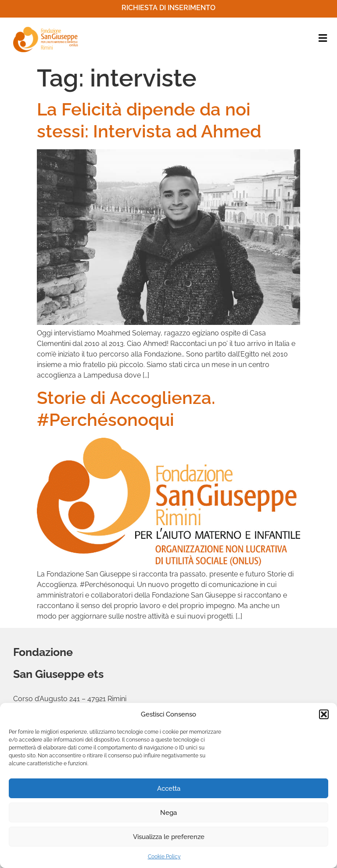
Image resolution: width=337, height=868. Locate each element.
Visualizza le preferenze (169, 837)
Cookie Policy (164, 857)
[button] (324, 714)
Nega (168, 813)
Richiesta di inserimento (168, 8)
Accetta (169, 789)
